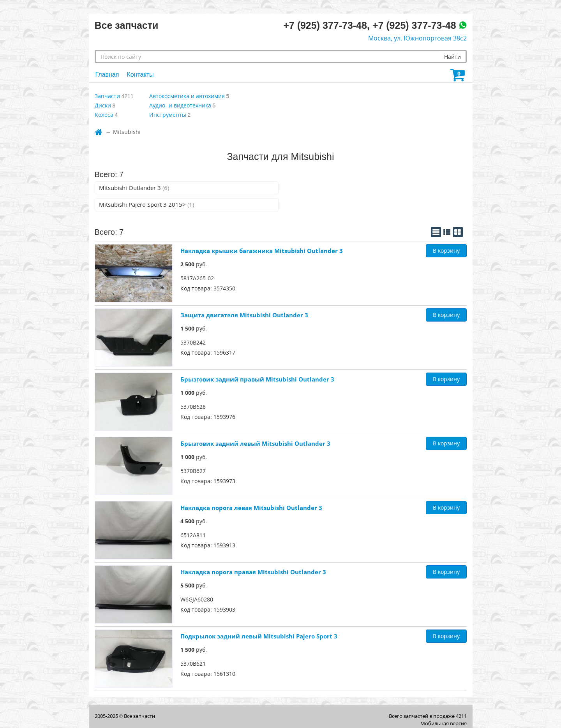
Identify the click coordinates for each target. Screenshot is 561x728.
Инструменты (168, 115)
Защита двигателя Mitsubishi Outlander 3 (244, 315)
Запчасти (107, 96)
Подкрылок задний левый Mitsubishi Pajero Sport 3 (259, 636)
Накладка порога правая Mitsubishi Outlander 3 (253, 572)
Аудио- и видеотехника (180, 105)
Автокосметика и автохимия (187, 96)
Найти (453, 57)
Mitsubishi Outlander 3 (134, 188)
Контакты (140, 75)
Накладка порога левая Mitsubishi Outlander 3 (251, 508)
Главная (107, 75)
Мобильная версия (444, 723)
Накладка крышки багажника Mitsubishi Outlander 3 (262, 251)
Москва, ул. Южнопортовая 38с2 (417, 38)
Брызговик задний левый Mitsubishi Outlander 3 (255, 443)
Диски (103, 105)
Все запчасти (139, 716)
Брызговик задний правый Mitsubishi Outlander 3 (257, 379)
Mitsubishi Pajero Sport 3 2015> (146, 204)
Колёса (104, 115)
